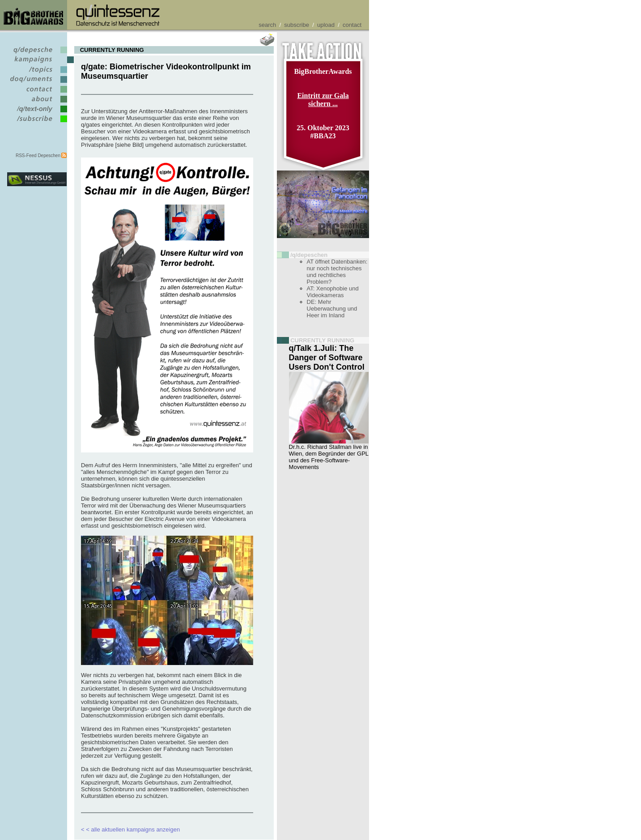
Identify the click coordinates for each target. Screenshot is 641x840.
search (267, 25)
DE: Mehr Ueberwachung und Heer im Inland (332, 309)
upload (326, 25)
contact (352, 25)
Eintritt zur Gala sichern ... (323, 100)
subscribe (297, 25)
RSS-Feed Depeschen (38, 156)
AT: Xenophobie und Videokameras (333, 292)
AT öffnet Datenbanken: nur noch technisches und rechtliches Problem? (337, 272)
